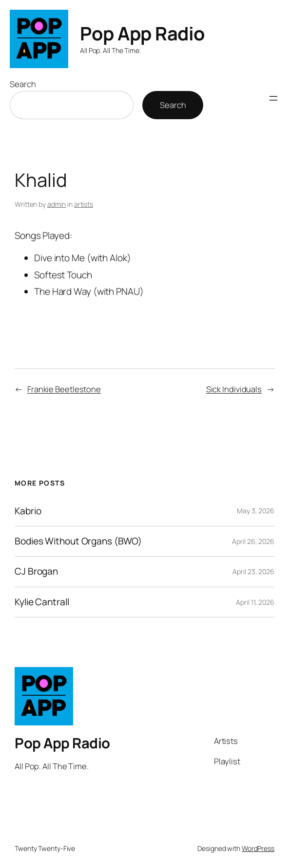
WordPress (258, 848)
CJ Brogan (36, 571)
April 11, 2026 (255, 602)
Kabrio (28, 511)
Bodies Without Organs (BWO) (78, 541)
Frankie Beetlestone (64, 389)
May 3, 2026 (256, 511)
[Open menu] (273, 98)
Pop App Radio (143, 33)
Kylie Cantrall (42, 602)
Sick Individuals (234, 389)
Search (23, 84)
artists (84, 204)
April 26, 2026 (253, 541)
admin (57, 204)
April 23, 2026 (253, 571)
